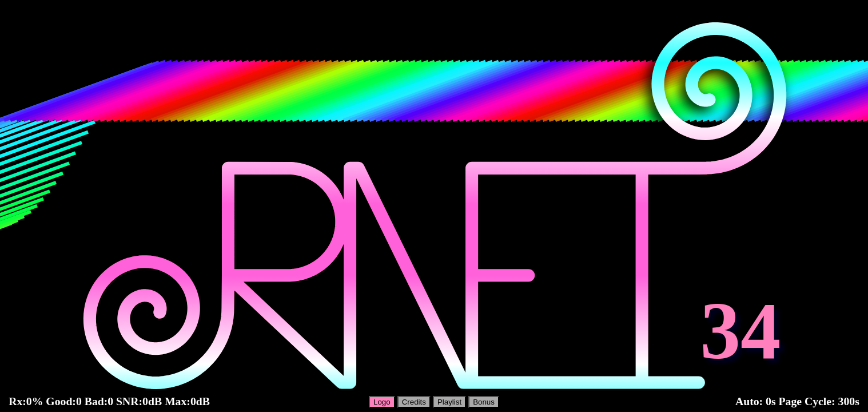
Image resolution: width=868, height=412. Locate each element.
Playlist (449, 402)
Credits (414, 402)
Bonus (484, 402)
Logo (382, 402)
